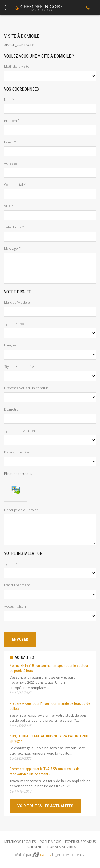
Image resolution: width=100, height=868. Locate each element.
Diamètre (11, 409)
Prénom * (12, 121)
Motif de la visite (17, 66)
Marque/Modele (17, 302)
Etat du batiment (17, 585)
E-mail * (10, 142)
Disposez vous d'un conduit (26, 388)
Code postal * (15, 185)
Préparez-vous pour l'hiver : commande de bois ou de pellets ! (50, 706)
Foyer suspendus (81, 842)
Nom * (9, 100)
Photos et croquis (18, 473)
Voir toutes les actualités (45, 806)
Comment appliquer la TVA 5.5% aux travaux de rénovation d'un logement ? (45, 772)
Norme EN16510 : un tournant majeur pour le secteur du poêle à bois (49, 668)
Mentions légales (20, 842)
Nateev (42, 855)
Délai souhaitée (16, 452)
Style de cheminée (19, 366)
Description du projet (21, 510)
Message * (12, 248)
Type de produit (17, 324)
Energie (10, 345)
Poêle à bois (51, 842)
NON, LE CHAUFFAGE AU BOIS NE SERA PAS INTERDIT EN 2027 (49, 739)
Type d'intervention (19, 431)
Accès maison (15, 606)
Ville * (9, 206)
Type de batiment (18, 564)
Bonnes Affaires (62, 847)
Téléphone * (14, 227)
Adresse (11, 163)
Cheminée (36, 847)
